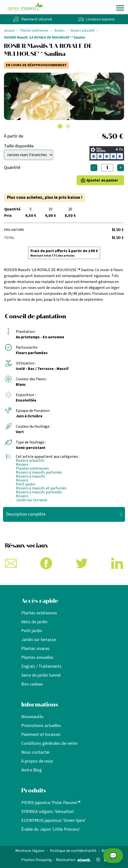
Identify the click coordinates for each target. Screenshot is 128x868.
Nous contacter (36, 752)
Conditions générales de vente (49, 743)
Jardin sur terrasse (32, 500)
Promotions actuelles (41, 726)
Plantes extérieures (34, 31)
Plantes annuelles (37, 657)
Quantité (12, 168)
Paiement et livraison (41, 735)
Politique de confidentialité (73, 851)
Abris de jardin (34, 622)
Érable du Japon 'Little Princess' (51, 829)
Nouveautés (32, 717)
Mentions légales (30, 851)
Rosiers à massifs (30, 476)
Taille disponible (19, 146)
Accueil (9, 31)
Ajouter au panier (102, 180)
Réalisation (74, 860)
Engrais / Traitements (41, 666)
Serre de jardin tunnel (41, 675)
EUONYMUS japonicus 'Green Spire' (53, 820)
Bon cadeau (32, 684)
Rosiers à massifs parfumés (39, 472)
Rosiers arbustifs (82, 31)
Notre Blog (32, 770)
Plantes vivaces (35, 649)
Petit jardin (25, 484)
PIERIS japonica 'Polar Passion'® (51, 803)
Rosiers (59, 31)
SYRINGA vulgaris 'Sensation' (48, 812)
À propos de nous (37, 761)
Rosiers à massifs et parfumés (41, 488)
